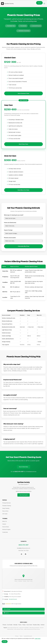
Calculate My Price (24, 246)
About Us (5, 521)
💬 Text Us (6, 613)
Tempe (24, 625)
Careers (4, 524)
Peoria (20, 625)
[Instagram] (21, 554)
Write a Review (7, 609)
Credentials (5, 532)
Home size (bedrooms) (10, 223)
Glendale (15, 625)
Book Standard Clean (24, 93)
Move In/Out (5, 511)
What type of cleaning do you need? (14, 215)
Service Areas (6, 527)
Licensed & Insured (28, 636)
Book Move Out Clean (23, 190)
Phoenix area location (10, 238)
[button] (44, 4)
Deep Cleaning (6, 508)
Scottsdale (10, 625)
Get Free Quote (24, 495)
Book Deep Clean (23, 144)
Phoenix (4, 625)
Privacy (17, 636)
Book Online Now (23, 467)
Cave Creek (29, 625)
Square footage (8, 230)
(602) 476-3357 (24, 545)
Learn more (38, 638)
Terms (21, 636)
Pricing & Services (7, 503)
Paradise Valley (36, 625)
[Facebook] (26, 554)
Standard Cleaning (7, 506)
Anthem (43, 625)
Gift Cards (5, 514)
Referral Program (6, 530)
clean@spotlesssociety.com (24, 548)
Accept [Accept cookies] (5, 642)
